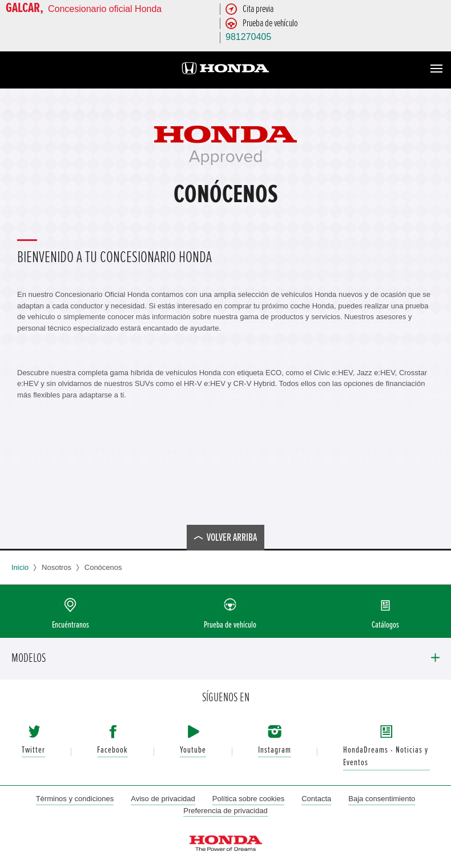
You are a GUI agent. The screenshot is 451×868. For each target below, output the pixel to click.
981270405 (248, 37)
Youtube (193, 750)
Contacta (316, 799)
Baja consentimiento (382, 799)
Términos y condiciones (75, 799)
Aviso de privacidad (163, 799)
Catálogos (385, 625)
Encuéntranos (71, 625)
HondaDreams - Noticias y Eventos (386, 757)
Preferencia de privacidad (225, 811)
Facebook (112, 750)
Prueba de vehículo (230, 625)
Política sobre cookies (248, 799)
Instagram (275, 750)
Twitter (33, 750)
